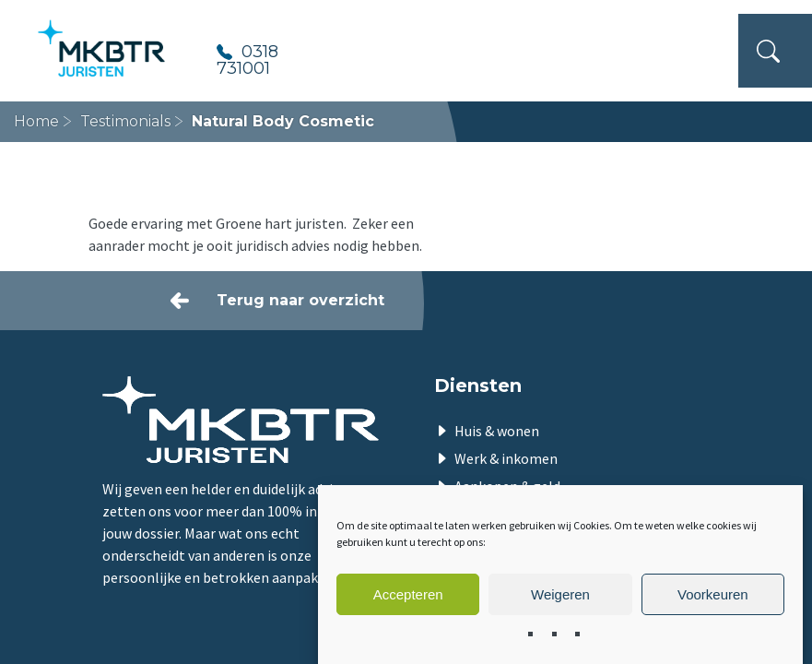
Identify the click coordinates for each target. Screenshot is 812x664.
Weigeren (560, 594)
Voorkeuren (713, 594)
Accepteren (408, 594)
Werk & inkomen (506, 458)
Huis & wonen (497, 431)
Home (36, 121)
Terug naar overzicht (300, 300)
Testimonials (125, 121)
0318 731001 (247, 59)
